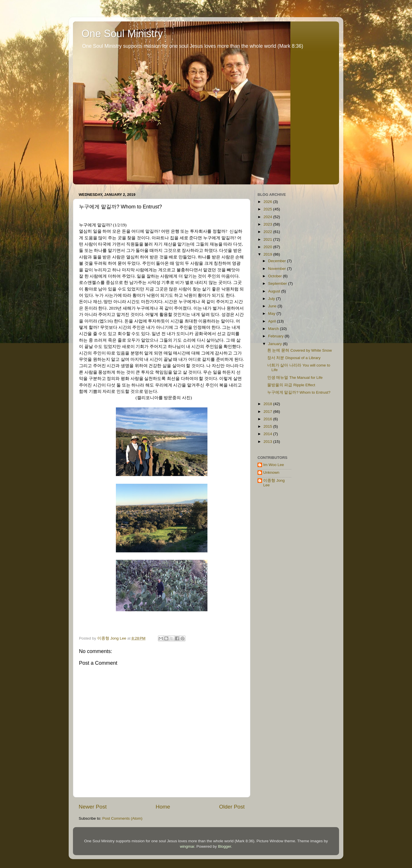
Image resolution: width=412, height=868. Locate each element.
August (275, 291)
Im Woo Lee (274, 465)
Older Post (232, 807)
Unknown (271, 472)
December (278, 261)
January (276, 344)
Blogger (225, 846)
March (274, 329)
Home (163, 807)
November (278, 269)
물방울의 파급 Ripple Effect (291, 385)
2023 (268, 224)
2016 (268, 419)
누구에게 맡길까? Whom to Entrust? (299, 392)
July (272, 299)
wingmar (187, 846)
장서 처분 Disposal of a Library (294, 358)
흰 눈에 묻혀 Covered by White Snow (300, 350)
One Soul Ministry (122, 34)
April (273, 321)
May (272, 313)
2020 (268, 247)
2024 (268, 217)
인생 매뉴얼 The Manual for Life (295, 378)
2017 (268, 412)
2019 (268, 254)
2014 (268, 434)
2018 (268, 404)
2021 (268, 239)
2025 (268, 209)
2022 (268, 232)
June (273, 306)
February (276, 336)
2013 (268, 442)
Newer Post (93, 807)
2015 (268, 426)
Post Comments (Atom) (122, 818)
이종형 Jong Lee (274, 483)
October (276, 276)
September (278, 283)
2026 (268, 202)
